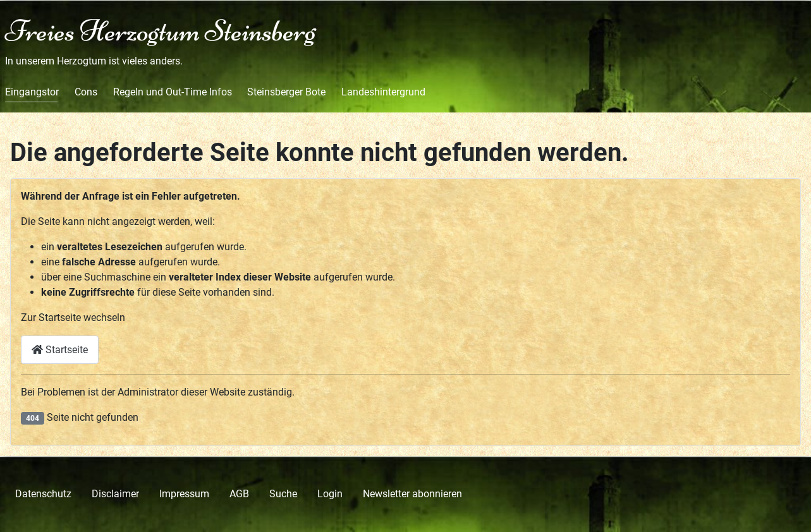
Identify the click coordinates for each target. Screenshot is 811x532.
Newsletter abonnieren (412, 494)
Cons (86, 92)
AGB (239, 494)
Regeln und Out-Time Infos (173, 92)
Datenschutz (43, 494)
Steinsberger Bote (286, 92)
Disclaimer (115, 494)
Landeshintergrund (383, 92)
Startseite (60, 350)
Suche (283, 494)
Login (330, 494)
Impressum (184, 494)
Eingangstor (32, 92)
